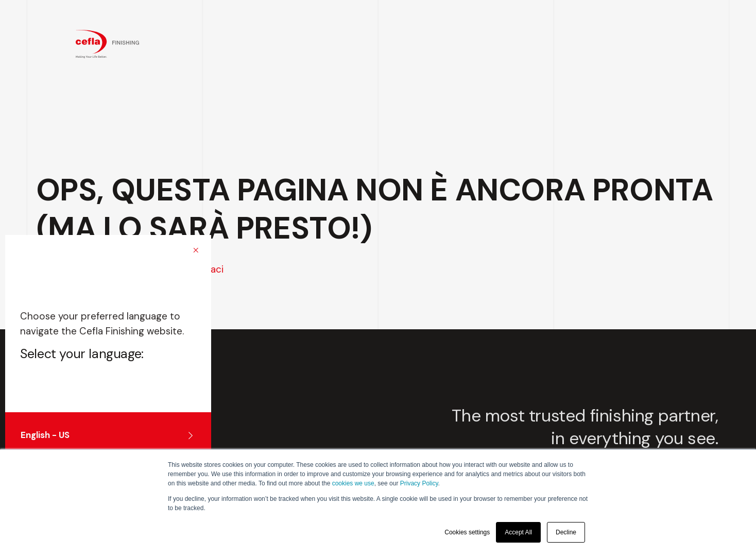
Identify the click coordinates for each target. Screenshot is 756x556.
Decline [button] (566, 532)
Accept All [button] (518, 532)
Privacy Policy (419, 483)
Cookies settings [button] (467, 532)
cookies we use (353, 483)
